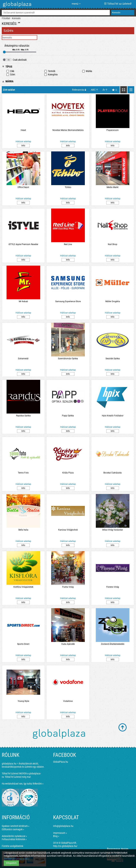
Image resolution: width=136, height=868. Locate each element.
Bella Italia (23, 530)
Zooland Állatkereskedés (113, 644)
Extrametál (23, 359)
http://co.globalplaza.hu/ (65, 846)
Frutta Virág (68, 587)
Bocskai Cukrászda (113, 473)
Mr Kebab (23, 301)
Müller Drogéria (113, 301)
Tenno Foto (23, 473)
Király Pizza (68, 473)
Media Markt (113, 187)
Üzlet (11, 75)
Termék (50, 71)
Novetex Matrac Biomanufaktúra (68, 130)
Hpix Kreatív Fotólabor (113, 416)
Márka (87, 71)
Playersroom (113, 130)
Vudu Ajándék (68, 644)
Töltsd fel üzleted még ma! (18, 777)
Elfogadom (11, 863)
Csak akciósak (15, 60)
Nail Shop (113, 244)
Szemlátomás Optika (68, 359)
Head (23, 130)
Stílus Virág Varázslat (113, 530)
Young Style (23, 701)
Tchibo (68, 187)
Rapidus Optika (23, 416)
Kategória (51, 75)
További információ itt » (17, 859)
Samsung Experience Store (68, 301)
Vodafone (68, 701)
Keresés (16, 18)
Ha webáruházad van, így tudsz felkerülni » (23, 784)
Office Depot (23, 187)
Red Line (68, 244)
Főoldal (6, 18)
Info (23, 146)
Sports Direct (23, 644)
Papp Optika (68, 416)
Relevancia (78, 90)
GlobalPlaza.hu (61, 762)
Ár (104, 90)
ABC (93, 90)
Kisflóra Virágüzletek (23, 587)
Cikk (10, 71)
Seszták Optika (113, 359)
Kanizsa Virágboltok (68, 530)
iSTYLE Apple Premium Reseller (23, 244)
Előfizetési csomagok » (13, 829)
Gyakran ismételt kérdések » (15, 826)
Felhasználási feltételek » (14, 839)
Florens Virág (113, 587)
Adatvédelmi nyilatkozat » (14, 836)
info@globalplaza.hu (63, 826)
